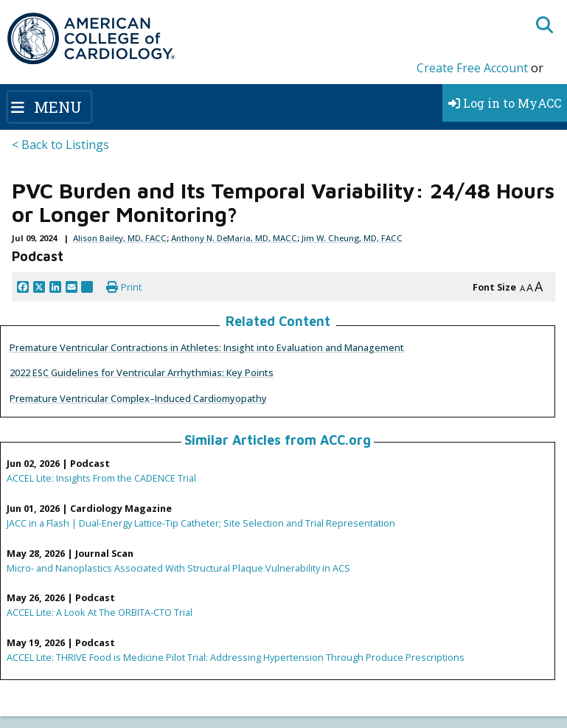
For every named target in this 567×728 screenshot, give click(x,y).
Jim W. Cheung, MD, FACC (352, 238)
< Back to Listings (60, 145)
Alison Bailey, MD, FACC (120, 238)
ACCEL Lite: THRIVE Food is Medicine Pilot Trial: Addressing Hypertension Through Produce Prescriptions (236, 657)
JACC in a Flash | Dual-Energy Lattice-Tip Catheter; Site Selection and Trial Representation (201, 523)
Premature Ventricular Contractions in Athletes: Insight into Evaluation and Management (207, 347)
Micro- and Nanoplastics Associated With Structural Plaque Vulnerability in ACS (178, 568)
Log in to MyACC (505, 103)
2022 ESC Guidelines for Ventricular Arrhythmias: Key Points (142, 372)
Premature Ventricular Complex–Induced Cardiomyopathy (138, 398)
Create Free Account (472, 68)
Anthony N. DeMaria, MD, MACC (234, 238)
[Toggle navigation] (49, 107)
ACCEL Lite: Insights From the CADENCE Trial (101, 478)
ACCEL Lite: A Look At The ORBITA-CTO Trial (100, 612)
